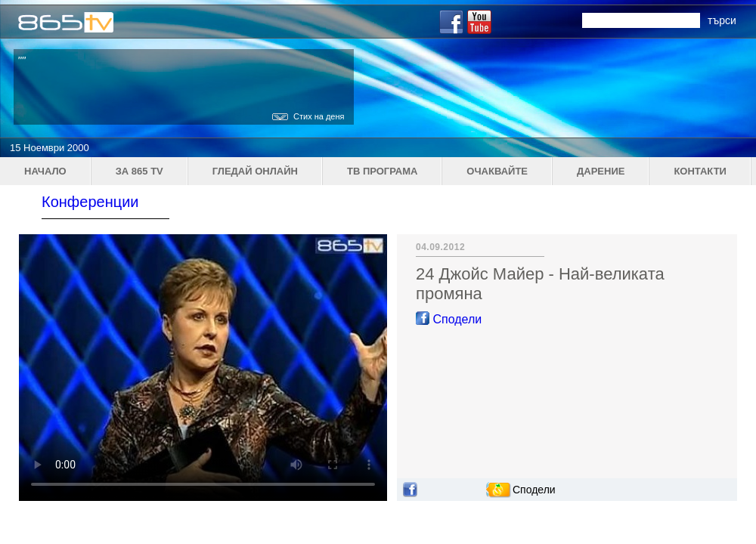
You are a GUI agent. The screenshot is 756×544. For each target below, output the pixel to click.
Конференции (90, 202)
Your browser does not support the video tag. (203, 368)
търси (722, 20)
